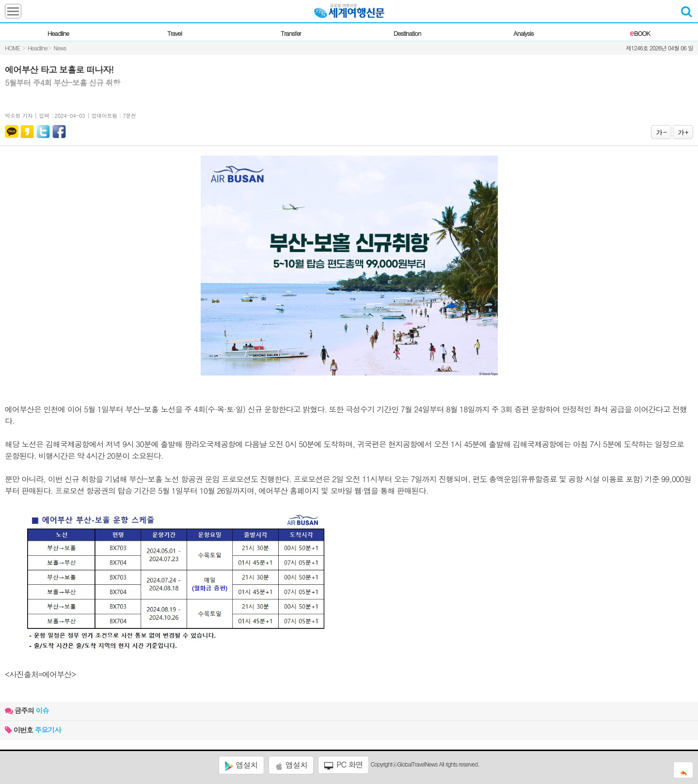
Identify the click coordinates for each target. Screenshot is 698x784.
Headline (58, 33)
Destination (407, 33)
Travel (174, 33)
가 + (683, 132)
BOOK (640, 33)
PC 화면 (344, 765)
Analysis (523, 33)
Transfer (291, 33)
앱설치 (241, 765)
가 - (661, 132)
